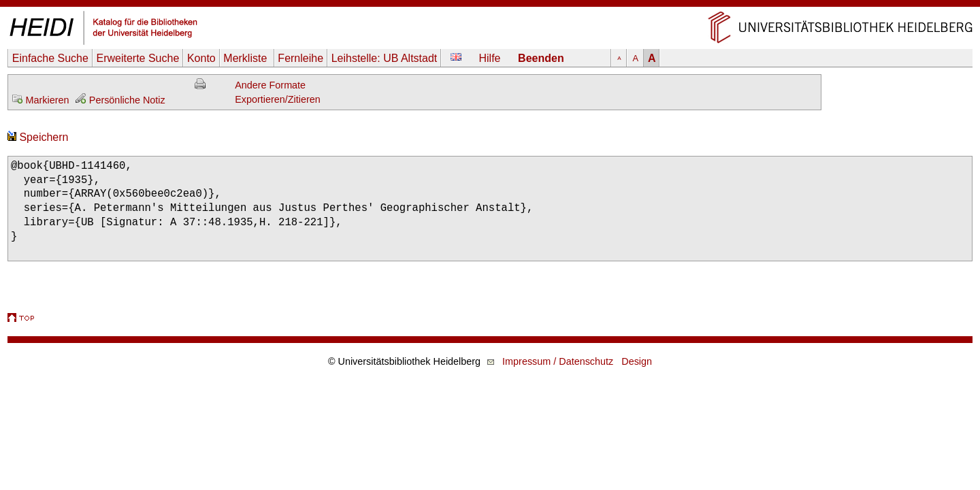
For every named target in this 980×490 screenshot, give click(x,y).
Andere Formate (270, 85)
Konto (201, 58)
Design (637, 361)
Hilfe (490, 58)
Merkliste (246, 58)
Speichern (38, 137)
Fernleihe (300, 58)
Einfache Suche (50, 58)
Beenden (541, 58)
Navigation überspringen (490, 6)
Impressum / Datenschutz (558, 361)
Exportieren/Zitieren (278, 99)
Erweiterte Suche (137, 58)
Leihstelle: (385, 58)
